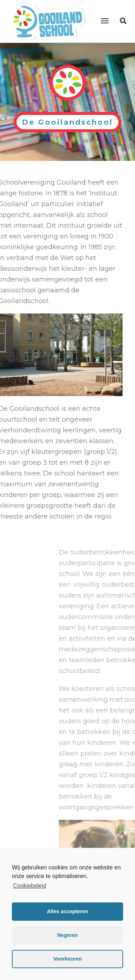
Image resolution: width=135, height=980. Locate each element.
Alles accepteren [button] (67, 911)
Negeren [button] (68, 935)
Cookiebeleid (30, 886)
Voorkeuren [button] (67, 959)
